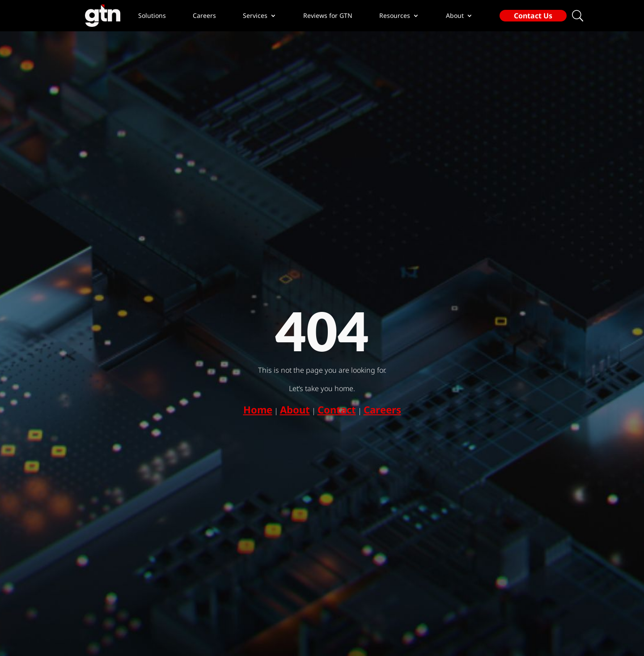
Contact (337, 409)
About (295, 409)
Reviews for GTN (328, 16)
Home (258, 409)
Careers (204, 16)
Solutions (152, 16)
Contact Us (533, 16)
